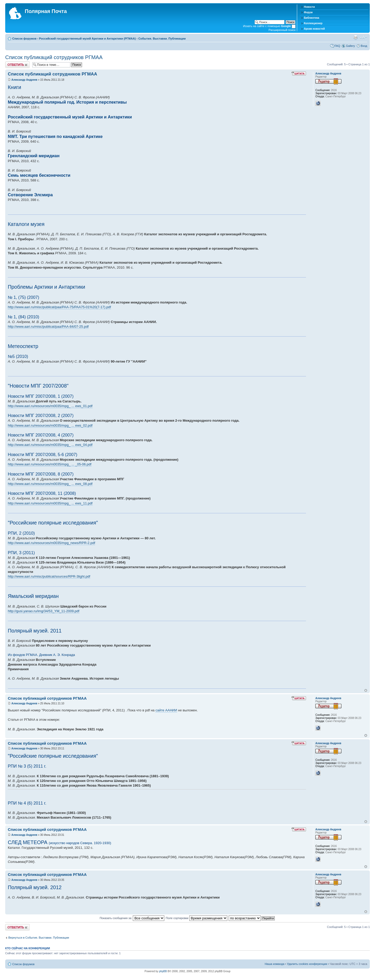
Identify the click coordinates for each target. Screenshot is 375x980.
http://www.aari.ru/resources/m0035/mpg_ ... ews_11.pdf (50, 503)
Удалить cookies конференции (307, 964)
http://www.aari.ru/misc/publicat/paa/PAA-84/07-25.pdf (48, 327)
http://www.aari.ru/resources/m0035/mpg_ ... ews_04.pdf (50, 445)
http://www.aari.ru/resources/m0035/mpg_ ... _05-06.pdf (50, 464)
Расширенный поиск (282, 30)
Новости (309, 7)
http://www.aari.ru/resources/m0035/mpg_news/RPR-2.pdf (51, 543)
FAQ (337, 46)
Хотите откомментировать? (17, 65)
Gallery (350, 46)
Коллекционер (313, 23)
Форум (308, 12)
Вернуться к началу (366, 690)
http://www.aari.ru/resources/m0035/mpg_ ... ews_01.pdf (50, 406)
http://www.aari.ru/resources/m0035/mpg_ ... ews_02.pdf (50, 425)
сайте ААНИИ (166, 710)
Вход (364, 46)
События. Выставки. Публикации (162, 39)
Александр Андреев (24, 80)
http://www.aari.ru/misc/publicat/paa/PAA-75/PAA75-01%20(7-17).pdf (59, 307)
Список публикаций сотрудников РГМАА (54, 57)
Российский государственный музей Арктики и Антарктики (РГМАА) (87, 39)
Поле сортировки (196, 918)
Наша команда (274, 964)
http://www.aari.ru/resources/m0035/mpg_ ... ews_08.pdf (50, 484)
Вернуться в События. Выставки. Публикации (39, 938)
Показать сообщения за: (132, 918)
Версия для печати (355, 37)
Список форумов (24, 39)
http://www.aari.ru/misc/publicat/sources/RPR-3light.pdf (49, 576)
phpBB (163, 971)
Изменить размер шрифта (363, 37)
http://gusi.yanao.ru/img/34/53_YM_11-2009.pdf (44, 611)
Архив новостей (314, 29)
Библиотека (312, 18)
